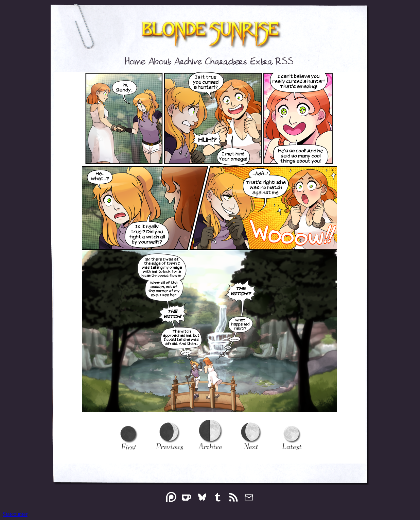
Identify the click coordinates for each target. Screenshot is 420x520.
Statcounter (15, 514)
